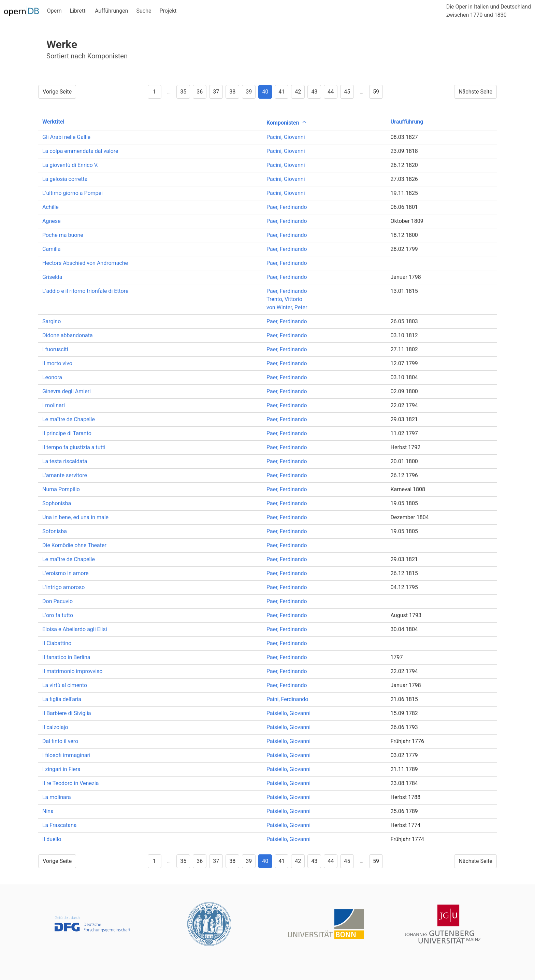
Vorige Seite (57, 92)
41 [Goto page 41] (281, 92)
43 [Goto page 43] (314, 92)
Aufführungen (111, 11)
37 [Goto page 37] (216, 92)
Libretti (78, 11)
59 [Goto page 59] (376, 92)
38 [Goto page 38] (232, 92)
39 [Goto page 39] (249, 92)
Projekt (168, 11)
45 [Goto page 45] (347, 92)
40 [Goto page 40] (265, 92)
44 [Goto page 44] (331, 92)
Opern (54, 11)
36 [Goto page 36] (200, 92)
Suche (144, 11)
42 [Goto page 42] (298, 92)
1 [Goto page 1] (154, 92)
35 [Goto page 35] (183, 92)
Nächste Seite (475, 92)
